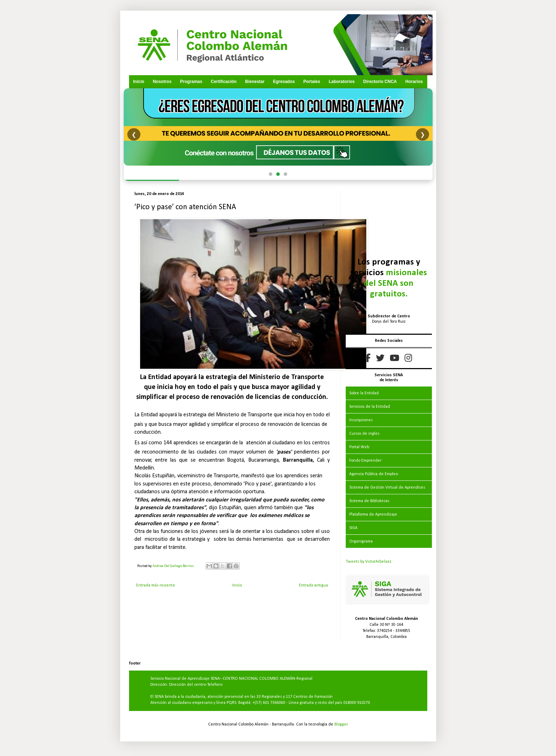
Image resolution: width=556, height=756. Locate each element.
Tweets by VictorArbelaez (369, 562)
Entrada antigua (313, 585)
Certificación (224, 82)
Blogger (341, 724)
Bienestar (255, 82)
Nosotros (162, 82)
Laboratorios (342, 82)
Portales (312, 82)
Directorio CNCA (380, 82)
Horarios (414, 82)
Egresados (284, 82)
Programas (191, 82)
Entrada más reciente (156, 585)
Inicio (139, 82)
